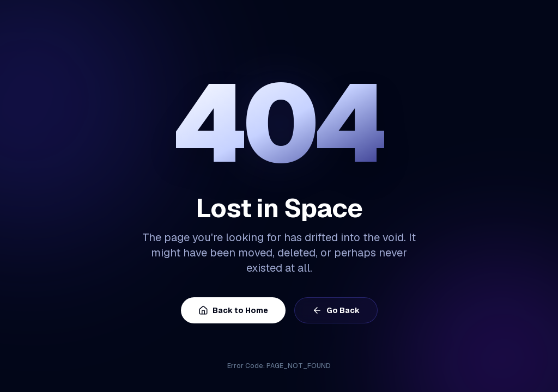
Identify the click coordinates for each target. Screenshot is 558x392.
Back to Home (233, 310)
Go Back (336, 310)
